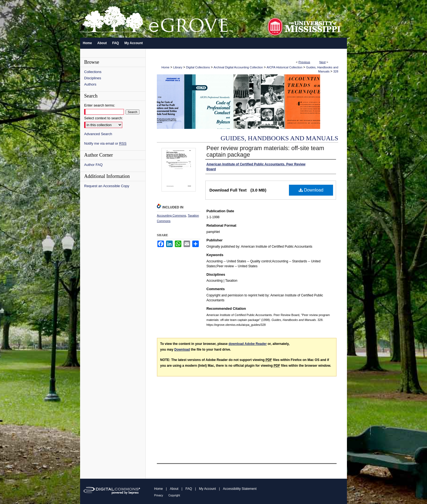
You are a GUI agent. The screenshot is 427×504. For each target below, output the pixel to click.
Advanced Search (98, 134)
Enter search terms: (100, 105)
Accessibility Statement (240, 489)
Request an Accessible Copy (107, 186)
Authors (90, 84)
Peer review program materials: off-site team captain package (265, 151)
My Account (208, 489)
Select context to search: (103, 118)
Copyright (174, 495)
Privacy (159, 495)
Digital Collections (198, 67)
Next (323, 62)
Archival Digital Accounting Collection (238, 67)
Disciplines (93, 78)
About (174, 489)
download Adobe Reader (248, 344)
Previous (304, 62)
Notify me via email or (105, 143)
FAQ (189, 489)
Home (165, 67)
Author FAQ (93, 165)
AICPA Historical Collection (284, 67)
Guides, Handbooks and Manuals (279, 138)
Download (311, 190)
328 (336, 71)
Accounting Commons (172, 215)
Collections (93, 72)
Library (178, 67)
